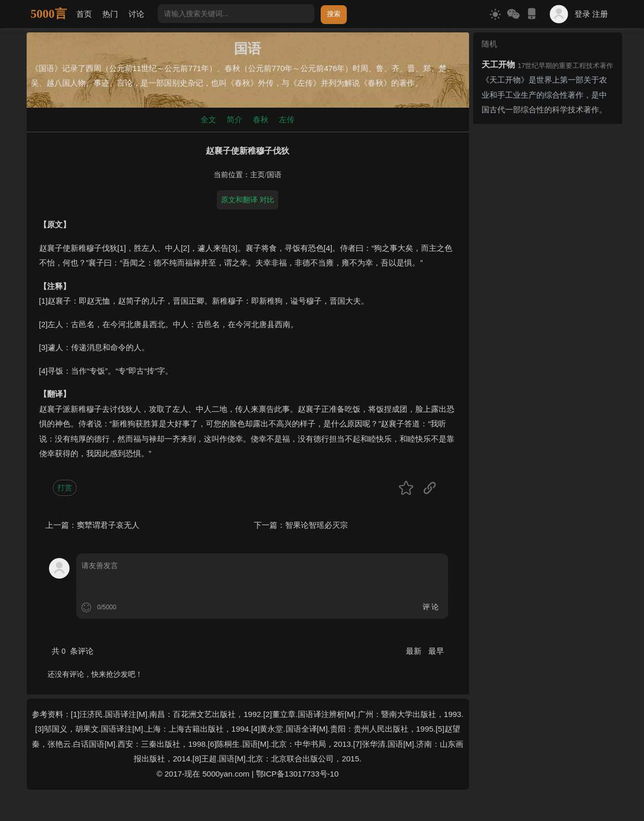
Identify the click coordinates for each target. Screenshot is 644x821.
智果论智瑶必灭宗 (317, 525)
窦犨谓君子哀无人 (108, 525)
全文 (208, 119)
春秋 (261, 119)
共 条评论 (73, 651)
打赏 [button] (65, 488)
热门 (110, 14)
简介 (235, 119)
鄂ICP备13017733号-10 (297, 774)
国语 (274, 175)
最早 (436, 651)
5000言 (49, 14)
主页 (257, 175)
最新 (415, 651)
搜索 (334, 14)
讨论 (136, 14)
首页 (84, 14)
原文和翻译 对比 (248, 200)
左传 (287, 119)
